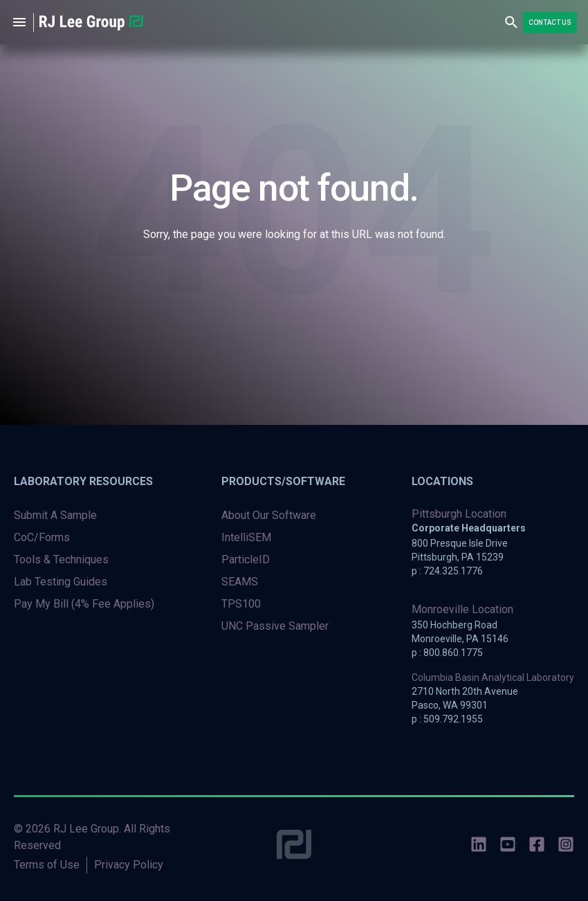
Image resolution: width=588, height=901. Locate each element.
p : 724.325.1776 (447, 571)
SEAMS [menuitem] (240, 582)
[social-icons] (479, 847)
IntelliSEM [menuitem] (246, 537)
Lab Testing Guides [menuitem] (61, 582)
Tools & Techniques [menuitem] (61, 559)
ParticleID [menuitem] (246, 559)
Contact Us (550, 22)
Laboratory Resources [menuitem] (83, 481)
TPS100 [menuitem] (241, 604)
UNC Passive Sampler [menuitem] (275, 626)
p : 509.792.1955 (447, 719)
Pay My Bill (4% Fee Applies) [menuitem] (84, 604)
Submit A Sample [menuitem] (55, 515)
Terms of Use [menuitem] (47, 865)
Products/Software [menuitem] (283, 481)
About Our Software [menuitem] (269, 515)
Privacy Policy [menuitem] (129, 865)
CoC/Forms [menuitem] (42, 537)
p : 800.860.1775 (447, 653)
